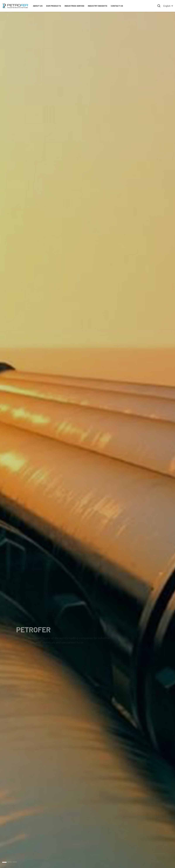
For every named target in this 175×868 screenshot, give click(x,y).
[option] (88, 440)
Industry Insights (98, 6)
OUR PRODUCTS (54, 6)
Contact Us (117, 6)
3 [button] (15, 862)
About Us (38, 6)
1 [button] (4, 862)
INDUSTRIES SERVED (74, 6)
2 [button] (10, 862)
